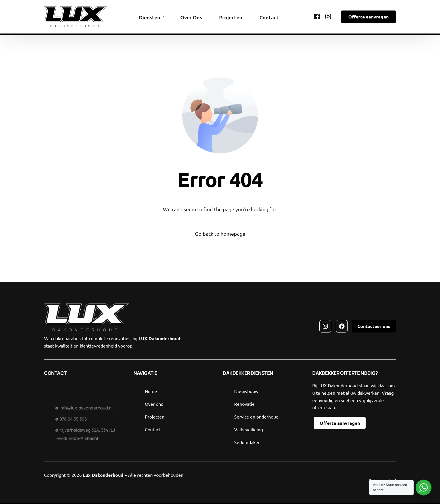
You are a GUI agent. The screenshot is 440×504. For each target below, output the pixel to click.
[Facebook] (317, 16)
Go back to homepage (220, 234)
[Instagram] (328, 16)
